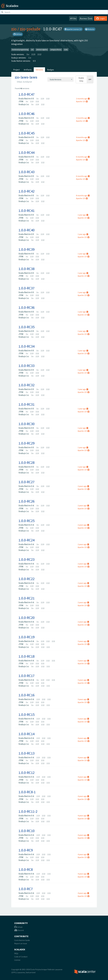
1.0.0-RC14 (27, 734)
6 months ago (83, 157)
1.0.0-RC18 (27, 656)
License (17, 960)
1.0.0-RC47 (27, 94)
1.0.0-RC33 (27, 366)
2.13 (33, 54)
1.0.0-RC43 (27, 172)
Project (16, 70)
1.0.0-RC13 (27, 753)
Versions (39, 70)
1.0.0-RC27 (27, 482)
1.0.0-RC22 (27, 579)
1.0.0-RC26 (27, 501)
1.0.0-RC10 (27, 831)
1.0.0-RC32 (27, 385)
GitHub (18, 34)
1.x (30, 58)
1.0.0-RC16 (27, 695)
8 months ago (83, 195)
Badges (51, 70)
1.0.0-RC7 (26, 889)
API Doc (73, 18)
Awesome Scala (86, 18)
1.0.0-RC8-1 (27, 792)
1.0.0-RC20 (27, 618)
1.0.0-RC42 (27, 191)
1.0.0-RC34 (27, 346)
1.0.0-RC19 (27, 637)
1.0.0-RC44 (27, 152)
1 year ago (83, 215)
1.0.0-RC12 (27, 773)
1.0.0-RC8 (26, 869)
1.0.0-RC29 (27, 443)
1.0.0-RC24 (27, 540)
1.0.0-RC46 (27, 114)
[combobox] (60, 79)
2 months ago (83, 99)
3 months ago (83, 118)
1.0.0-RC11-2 (28, 811)
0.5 (34, 61)
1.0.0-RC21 (27, 598)
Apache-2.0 (82, 101)
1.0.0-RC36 (27, 307)
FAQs (16, 953)
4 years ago (83, 738)
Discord (19, 930)
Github (18, 927)
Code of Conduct (21, 957)
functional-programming (20, 50)
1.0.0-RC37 (27, 288)
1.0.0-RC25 (27, 521)
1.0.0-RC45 (27, 133)
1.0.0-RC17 (27, 676)
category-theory (56, 50)
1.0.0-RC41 (27, 211)
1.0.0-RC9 (26, 850)
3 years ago (83, 641)
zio (14, 29)
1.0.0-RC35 (27, 327)
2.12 (39, 54)
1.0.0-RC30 (27, 424)
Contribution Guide (22, 940)
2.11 (53, 641)
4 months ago (83, 137)
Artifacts (28, 70)
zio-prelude (30, 29)
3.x (28, 54)
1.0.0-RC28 (27, 463)
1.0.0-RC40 (27, 230)
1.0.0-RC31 (27, 404)
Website (90, 29)
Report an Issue (21, 943)
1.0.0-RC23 (27, 559)
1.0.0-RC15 (27, 714)
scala (66, 50)
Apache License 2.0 (73, 29)
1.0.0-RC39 (27, 249)
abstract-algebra (42, 50)
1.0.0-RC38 (27, 269)
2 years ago (83, 486)
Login (101, 18)
